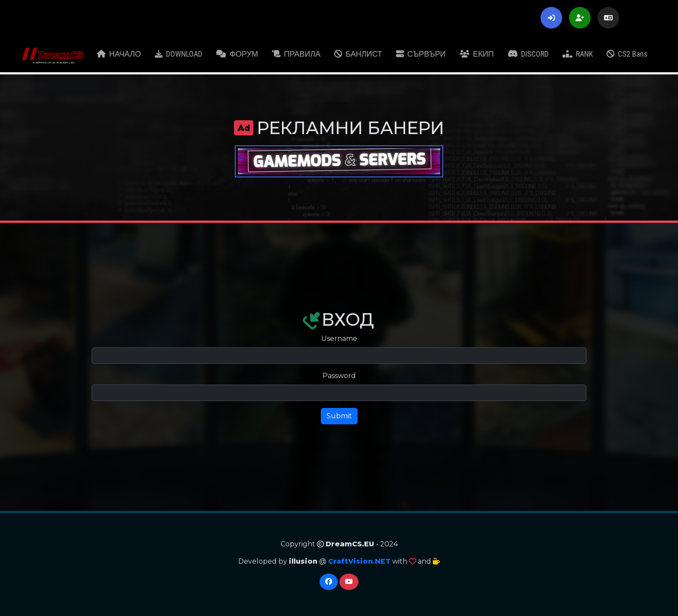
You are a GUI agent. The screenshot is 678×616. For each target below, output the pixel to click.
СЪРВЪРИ (421, 54)
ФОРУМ (237, 54)
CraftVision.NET (359, 561)
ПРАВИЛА (296, 54)
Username (339, 338)
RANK (578, 54)
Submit (339, 416)
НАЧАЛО (119, 54)
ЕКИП (477, 54)
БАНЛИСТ (358, 54)
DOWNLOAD (179, 54)
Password (339, 376)
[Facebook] (329, 582)
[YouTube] (349, 582)
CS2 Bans (627, 54)
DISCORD (528, 54)
